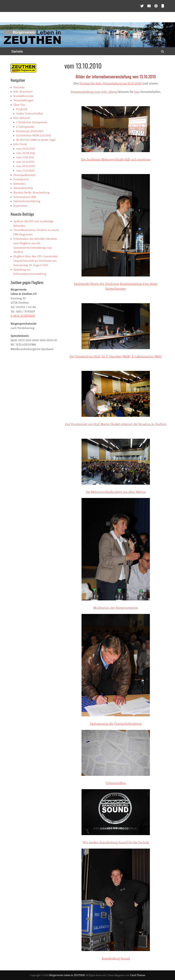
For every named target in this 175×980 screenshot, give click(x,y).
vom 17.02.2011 (25, 157)
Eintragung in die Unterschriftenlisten (116, 724)
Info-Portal (20, 144)
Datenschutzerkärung (27, 201)
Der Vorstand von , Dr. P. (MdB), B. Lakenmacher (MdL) (116, 357)
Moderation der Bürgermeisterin (116, 608)
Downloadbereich (24, 175)
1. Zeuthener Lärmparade (32, 122)
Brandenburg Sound (116, 959)
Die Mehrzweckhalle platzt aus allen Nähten (116, 492)
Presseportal (21, 179)
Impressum (21, 206)
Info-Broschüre (23, 92)
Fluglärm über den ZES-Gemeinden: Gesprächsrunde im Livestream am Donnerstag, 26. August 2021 (36, 261)
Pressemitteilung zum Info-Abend (94, 92)
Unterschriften (116, 783)
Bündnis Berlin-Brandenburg (31, 193)
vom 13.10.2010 (25, 171)
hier (137, 92)
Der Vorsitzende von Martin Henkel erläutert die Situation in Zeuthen (116, 424)
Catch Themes (138, 975)
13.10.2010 (135, 84)
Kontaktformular (24, 96)
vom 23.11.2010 (25, 162)
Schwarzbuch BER (25, 197)
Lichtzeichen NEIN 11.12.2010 (34, 135)
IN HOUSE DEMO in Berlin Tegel (36, 140)
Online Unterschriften (30, 114)
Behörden (19, 184)
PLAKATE (22, 109)
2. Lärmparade (25, 127)
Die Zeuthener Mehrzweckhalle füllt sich (116, 160)
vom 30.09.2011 (26, 153)
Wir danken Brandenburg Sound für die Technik (116, 843)
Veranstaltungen (23, 100)
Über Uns (19, 105)
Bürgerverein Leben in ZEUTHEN (67, 975)
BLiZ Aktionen (22, 118)
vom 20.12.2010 (26, 166)
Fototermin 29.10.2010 (30, 131)
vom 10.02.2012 (26, 149)
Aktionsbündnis (23, 188)
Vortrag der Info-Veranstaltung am (104, 84)
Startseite (17, 51)
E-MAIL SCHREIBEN (23, 316)
